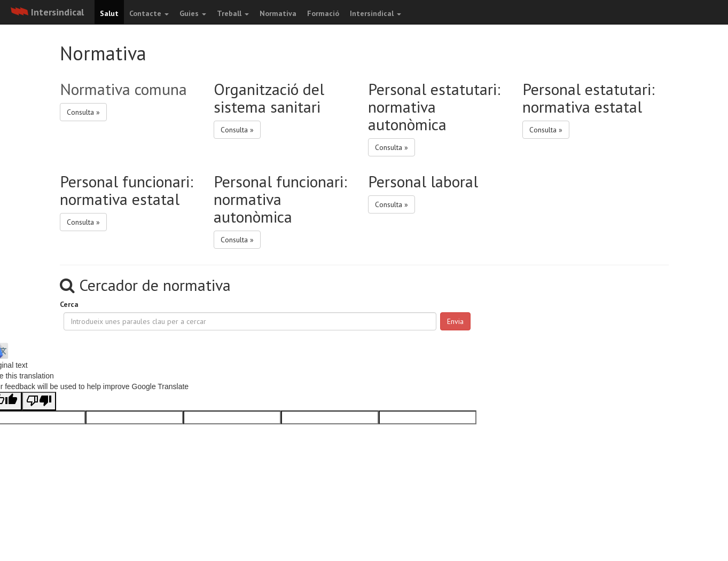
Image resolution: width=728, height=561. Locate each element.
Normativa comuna (123, 89)
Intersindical (375, 13)
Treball (233, 13)
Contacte (149, 13)
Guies (193, 13)
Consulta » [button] (83, 112)
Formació (323, 13)
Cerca (69, 304)
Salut (109, 13)
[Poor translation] (39, 401)
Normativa (278, 13)
